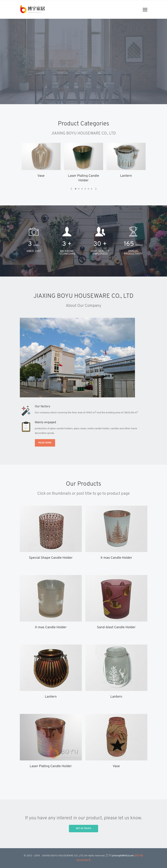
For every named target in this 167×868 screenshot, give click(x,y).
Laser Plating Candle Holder (51, 766)
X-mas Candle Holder (116, 558)
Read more (45, 443)
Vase (41, 176)
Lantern (126, 176)
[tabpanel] (41, 161)
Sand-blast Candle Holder (116, 627)
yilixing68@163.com (123, 856)
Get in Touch (83, 829)
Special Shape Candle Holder (51, 558)
